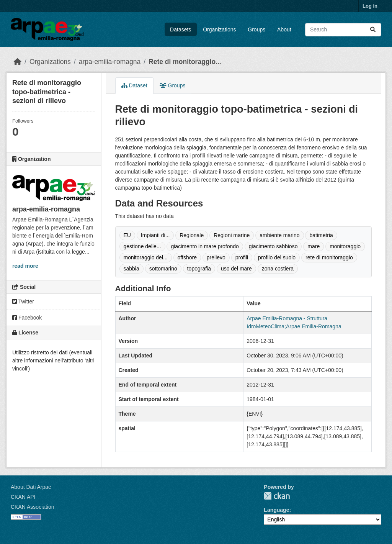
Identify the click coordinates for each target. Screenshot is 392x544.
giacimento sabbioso (273, 246)
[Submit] (373, 30)
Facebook (27, 318)
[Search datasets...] (343, 30)
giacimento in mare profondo (205, 246)
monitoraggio (345, 246)
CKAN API (23, 497)
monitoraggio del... (146, 257)
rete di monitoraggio (329, 257)
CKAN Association (33, 507)
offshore (187, 257)
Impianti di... (155, 235)
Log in (370, 6)
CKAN (277, 496)
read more (25, 266)
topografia (199, 269)
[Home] (18, 62)
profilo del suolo (277, 257)
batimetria (321, 235)
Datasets (180, 29)
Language (276, 510)
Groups (256, 29)
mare (314, 246)
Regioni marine (232, 235)
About (284, 29)
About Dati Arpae (31, 487)
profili (242, 257)
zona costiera (278, 269)
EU (127, 235)
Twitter (23, 301)
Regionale (192, 235)
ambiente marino (279, 235)
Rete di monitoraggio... (185, 62)
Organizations (219, 29)
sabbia (131, 269)
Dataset (134, 85)
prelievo (216, 257)
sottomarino (163, 269)
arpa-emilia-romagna (110, 62)
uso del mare (236, 269)
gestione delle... (142, 246)
